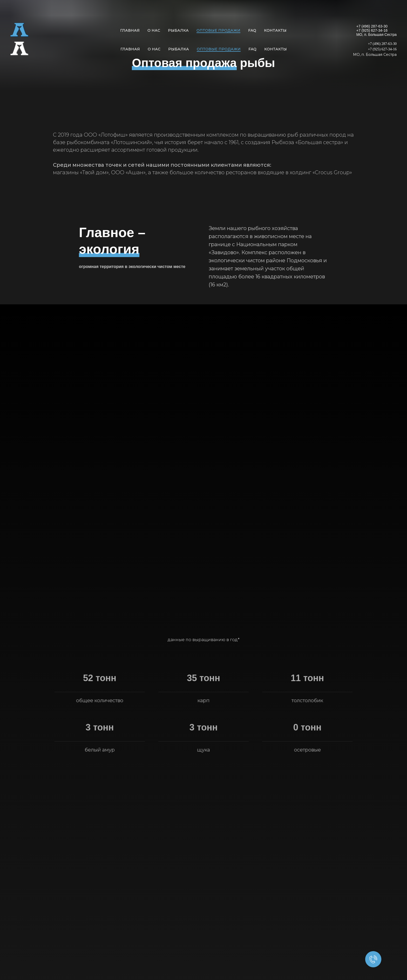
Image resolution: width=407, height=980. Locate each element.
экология (109, 249)
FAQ (252, 30)
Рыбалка (178, 30)
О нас (154, 30)
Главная (130, 30)
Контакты (275, 30)
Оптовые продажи (218, 30)
